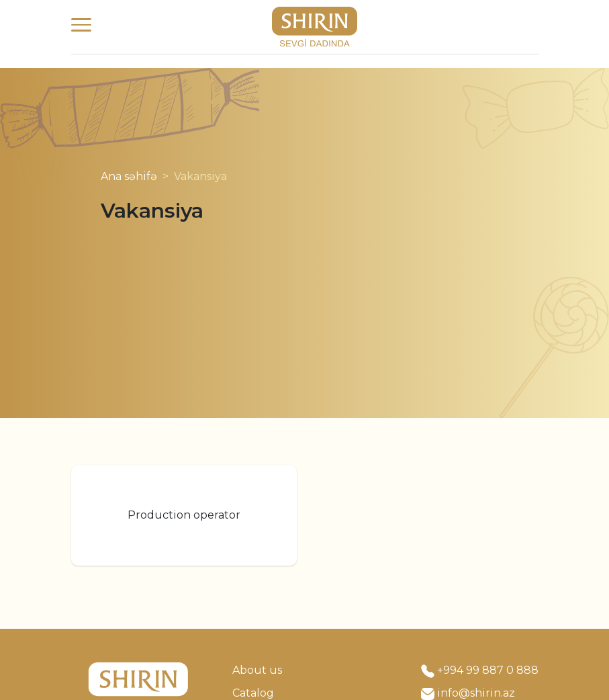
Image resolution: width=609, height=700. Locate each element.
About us (257, 670)
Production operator (184, 515)
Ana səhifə (129, 176)
